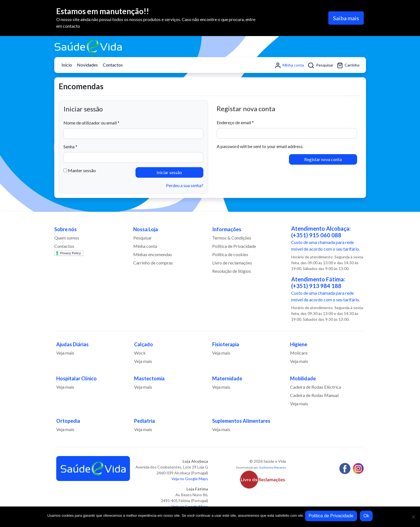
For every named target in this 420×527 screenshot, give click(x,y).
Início (67, 65)
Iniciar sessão (169, 172)
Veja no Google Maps (190, 479)
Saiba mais (346, 18)
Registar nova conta (323, 159)
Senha (70, 147)
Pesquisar (321, 65)
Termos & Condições (232, 238)
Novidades (87, 65)
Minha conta (290, 65)
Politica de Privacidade (234, 246)
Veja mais (65, 353)
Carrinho (349, 65)
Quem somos (67, 238)
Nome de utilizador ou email (91, 123)
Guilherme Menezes (273, 467)
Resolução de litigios (232, 271)
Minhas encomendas (153, 254)
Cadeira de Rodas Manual (314, 395)
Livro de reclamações (232, 263)
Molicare (299, 353)
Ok (366, 516)
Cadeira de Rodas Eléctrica (316, 387)
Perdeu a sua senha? (185, 185)
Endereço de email (235, 122)
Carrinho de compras (153, 263)
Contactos (113, 65)
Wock (140, 353)
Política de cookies (230, 254)
